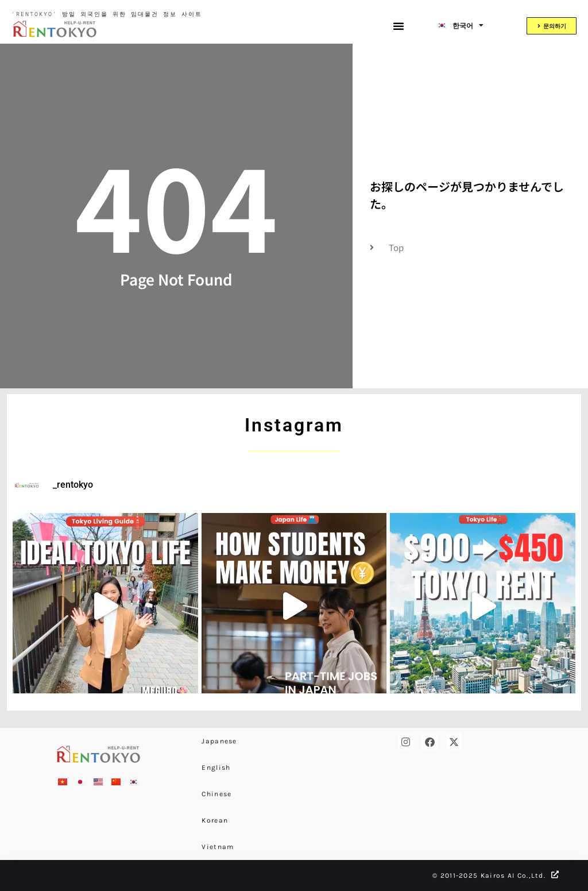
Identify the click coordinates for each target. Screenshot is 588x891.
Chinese (216, 794)
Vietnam (218, 847)
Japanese (219, 741)
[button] (399, 26)
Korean (215, 820)
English (216, 767)
